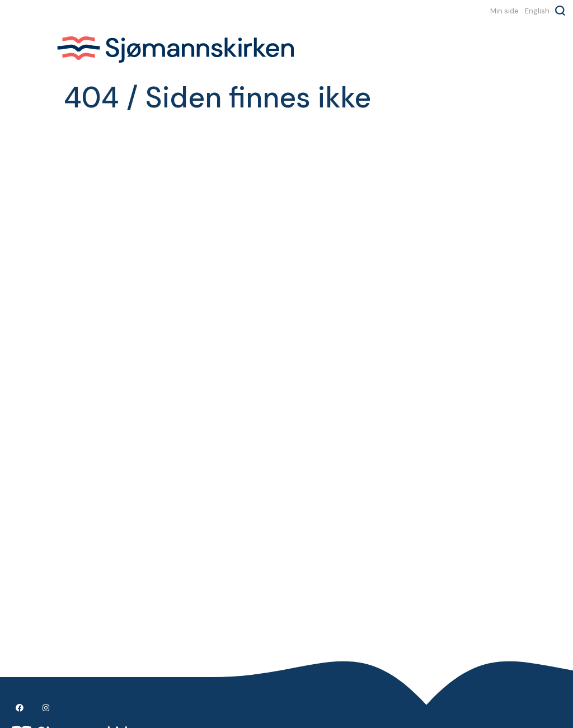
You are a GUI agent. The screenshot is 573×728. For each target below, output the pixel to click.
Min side (504, 11)
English (537, 11)
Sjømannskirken (175, 49)
